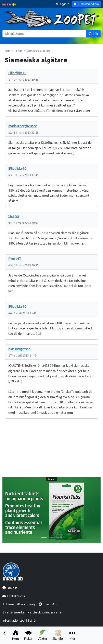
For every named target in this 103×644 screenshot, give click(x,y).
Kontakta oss (14, 596)
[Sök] (44, 34)
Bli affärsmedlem (86, 4)
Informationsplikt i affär (20, 620)
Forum (18, 51)
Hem (15, 635)
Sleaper (14, 216)
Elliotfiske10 (17, 73)
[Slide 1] (44, 537)
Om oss (10, 588)
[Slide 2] (52, 537)
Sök (93, 34)
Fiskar (28, 635)
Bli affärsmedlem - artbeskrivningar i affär (33, 612)
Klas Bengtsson (19, 349)
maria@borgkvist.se (23, 126)
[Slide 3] (59, 537)
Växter (42, 635)
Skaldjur (58, 635)
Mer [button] (72, 635)
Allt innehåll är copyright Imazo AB (29, 604)
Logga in (62, 4)
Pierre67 (15, 259)
